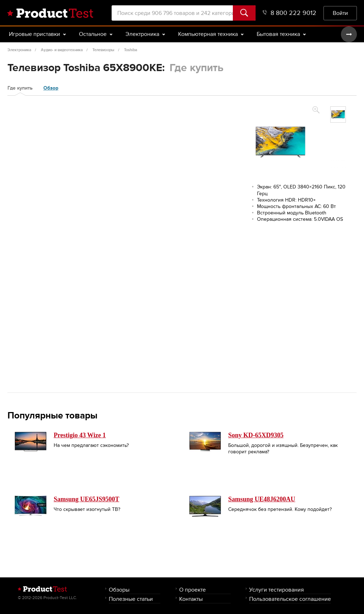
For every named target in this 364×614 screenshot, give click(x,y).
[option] (338, 114)
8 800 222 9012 (290, 13)
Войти (340, 13)
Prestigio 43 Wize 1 (80, 435)
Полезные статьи (131, 599)
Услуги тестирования (277, 590)
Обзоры (119, 590)
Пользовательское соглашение (290, 599)
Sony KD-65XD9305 (256, 435)
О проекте (192, 590)
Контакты (191, 599)
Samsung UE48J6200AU (262, 499)
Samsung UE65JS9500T (87, 499)
